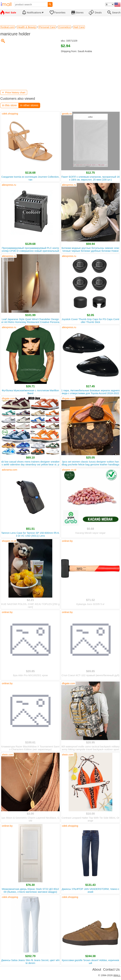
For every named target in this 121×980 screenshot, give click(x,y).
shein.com (8, 755)
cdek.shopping (10, 114)
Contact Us (111, 969)
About (97, 969)
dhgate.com (8, 398)
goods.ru (67, 114)
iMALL (117, 975)
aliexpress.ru (9, 185)
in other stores (29, 105)
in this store (9, 105)
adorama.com (10, 470)
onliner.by (67, 541)
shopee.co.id (69, 470)
